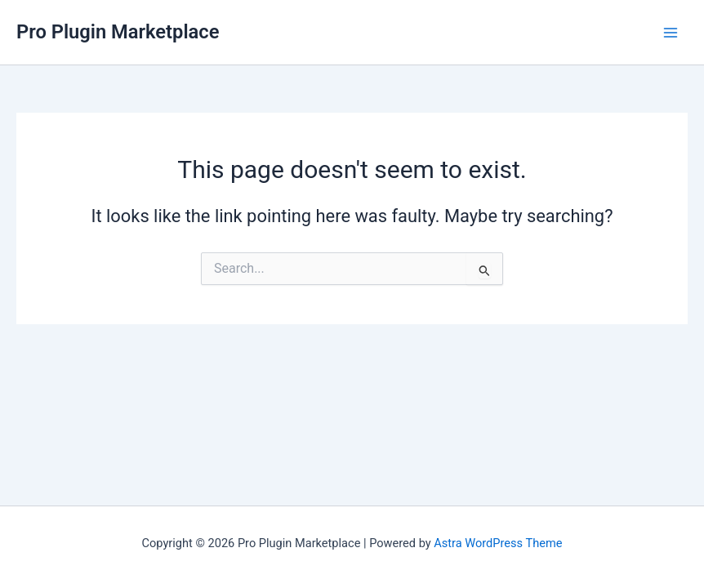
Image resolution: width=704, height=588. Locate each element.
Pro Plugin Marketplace (118, 32)
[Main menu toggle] (671, 33)
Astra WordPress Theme (498, 543)
